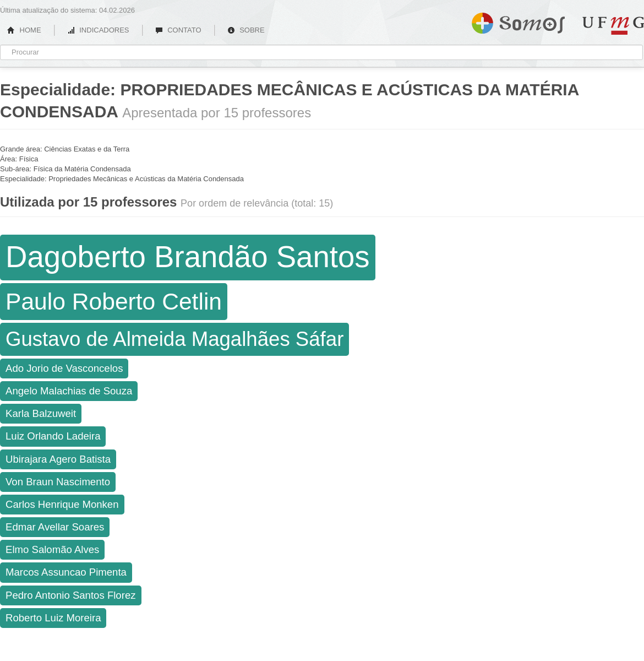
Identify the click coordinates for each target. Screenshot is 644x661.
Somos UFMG (518, 21)
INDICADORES (98, 30)
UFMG (613, 26)
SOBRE (246, 30)
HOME (24, 30)
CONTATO (178, 30)
